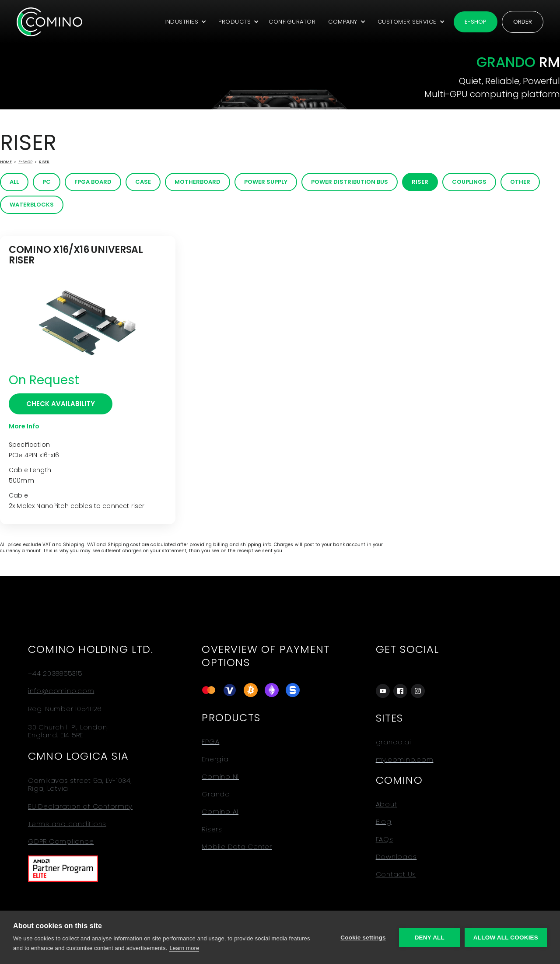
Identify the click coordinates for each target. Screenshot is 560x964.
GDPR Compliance (61, 841)
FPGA (210, 742)
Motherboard (198, 182)
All (14, 182)
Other (520, 182)
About (387, 804)
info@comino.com (61, 691)
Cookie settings (363, 938)
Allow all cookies (506, 938)
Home (6, 162)
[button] (184, 22)
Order (523, 22)
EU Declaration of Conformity (80, 806)
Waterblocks (32, 205)
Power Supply (266, 182)
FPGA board (93, 182)
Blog (384, 822)
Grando (216, 794)
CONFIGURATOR (292, 22)
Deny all (430, 938)
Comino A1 (220, 812)
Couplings (469, 182)
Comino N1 (220, 777)
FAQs (385, 839)
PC (47, 182)
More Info (24, 426)
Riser (44, 162)
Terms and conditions (67, 824)
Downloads (396, 857)
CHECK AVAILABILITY (61, 404)
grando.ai (394, 742)
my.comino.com (405, 760)
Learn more (184, 948)
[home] (49, 22)
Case (143, 182)
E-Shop (25, 162)
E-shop (476, 22)
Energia (215, 759)
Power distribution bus (350, 182)
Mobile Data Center (237, 847)
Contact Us (396, 874)
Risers (212, 829)
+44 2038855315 (55, 673)
